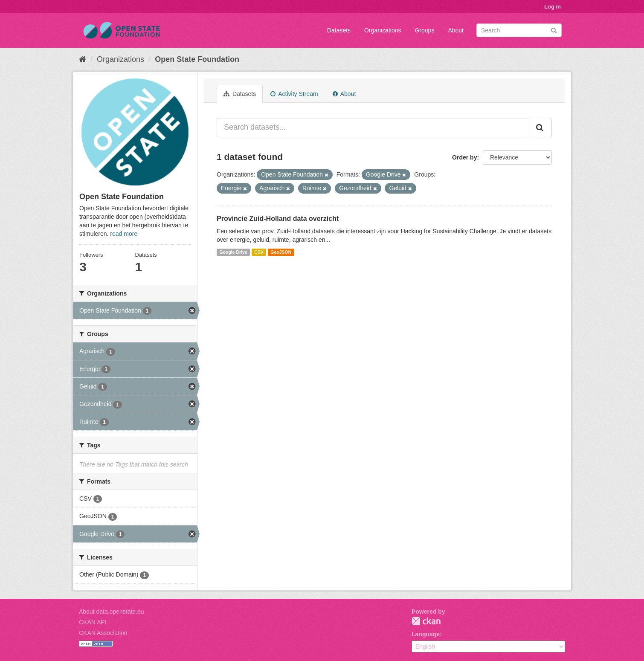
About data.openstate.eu (112, 612)
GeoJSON (281, 252)
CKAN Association (103, 633)
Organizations (383, 30)
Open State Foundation (197, 59)
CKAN (426, 621)
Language (426, 634)
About (456, 30)
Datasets (339, 30)
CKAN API (93, 622)
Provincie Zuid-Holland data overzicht (278, 219)
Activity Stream (294, 94)
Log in (553, 7)
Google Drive (233, 252)
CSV (259, 252)
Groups (424, 30)
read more (124, 234)
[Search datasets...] (373, 128)
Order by (464, 157)
